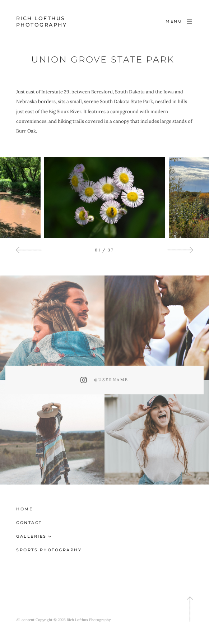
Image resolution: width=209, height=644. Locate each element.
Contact (29, 523)
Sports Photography (49, 550)
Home (24, 509)
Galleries (31, 536)
